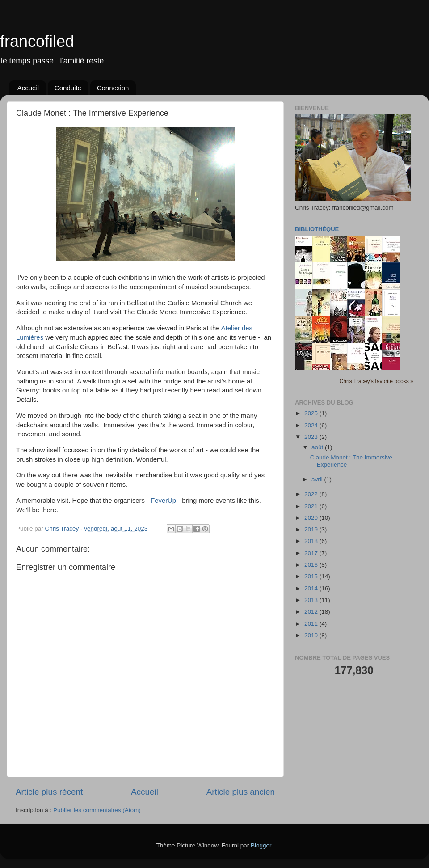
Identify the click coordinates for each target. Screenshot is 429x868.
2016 (312, 565)
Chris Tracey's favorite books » (376, 381)
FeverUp (163, 501)
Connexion (113, 88)
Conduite (68, 88)
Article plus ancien (241, 792)
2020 (312, 518)
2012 (312, 612)
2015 (312, 576)
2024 (312, 425)
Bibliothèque (317, 229)
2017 (312, 553)
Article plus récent (49, 792)
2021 (312, 506)
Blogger (261, 845)
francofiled (37, 41)
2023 (312, 437)
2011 (312, 624)
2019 (312, 529)
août (318, 447)
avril (318, 479)
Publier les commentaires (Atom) (97, 810)
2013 (312, 600)
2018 (312, 541)
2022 (312, 494)
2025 (312, 413)
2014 (312, 588)
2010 (312, 635)
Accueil (28, 88)
